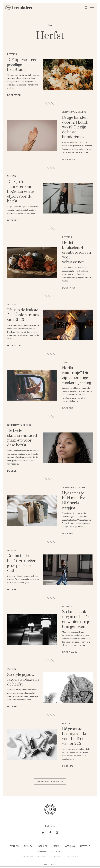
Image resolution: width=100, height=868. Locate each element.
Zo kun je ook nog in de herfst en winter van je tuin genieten (76, 619)
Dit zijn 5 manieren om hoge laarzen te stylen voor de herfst (20, 191)
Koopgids (57, 851)
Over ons (28, 856)
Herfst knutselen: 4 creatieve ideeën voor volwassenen (77, 252)
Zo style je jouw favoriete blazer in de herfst (23, 679)
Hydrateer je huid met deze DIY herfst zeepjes (74, 501)
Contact (43, 856)
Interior (43, 846)
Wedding (70, 846)
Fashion (14, 846)
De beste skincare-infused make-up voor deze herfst (22, 438)
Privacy (58, 856)
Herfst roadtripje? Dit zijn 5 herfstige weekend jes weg (77, 375)
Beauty (28, 846)
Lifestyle (85, 846)
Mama (56, 846)
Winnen (42, 851)
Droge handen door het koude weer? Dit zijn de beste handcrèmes (75, 127)
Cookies (73, 856)
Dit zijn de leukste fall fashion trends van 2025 (23, 315)
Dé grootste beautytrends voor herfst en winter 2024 (74, 736)
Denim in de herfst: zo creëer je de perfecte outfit (21, 563)
